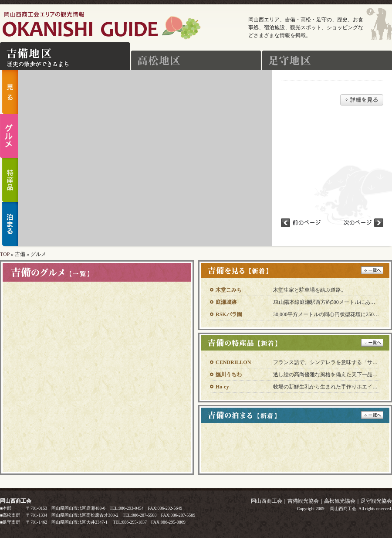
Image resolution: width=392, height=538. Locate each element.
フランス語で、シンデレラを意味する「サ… (325, 362)
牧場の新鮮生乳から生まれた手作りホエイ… (325, 387)
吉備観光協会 (303, 501)
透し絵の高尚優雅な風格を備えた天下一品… (325, 375)
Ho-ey (222, 387)
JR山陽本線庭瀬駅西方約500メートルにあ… (324, 302)
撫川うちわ (229, 375)
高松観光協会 (340, 501)
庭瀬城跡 (226, 302)
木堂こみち (229, 290)
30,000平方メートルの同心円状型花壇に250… (326, 314)
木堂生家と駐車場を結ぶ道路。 (310, 290)
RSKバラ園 (229, 314)
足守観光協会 (376, 501)
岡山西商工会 (267, 501)
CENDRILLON (233, 362)
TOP (5, 254)
